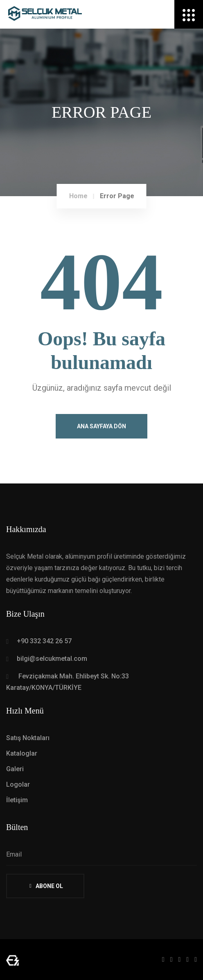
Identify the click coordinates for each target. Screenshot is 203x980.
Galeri (15, 769)
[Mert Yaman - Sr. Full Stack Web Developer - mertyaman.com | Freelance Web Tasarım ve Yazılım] (13, 960)
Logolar (18, 784)
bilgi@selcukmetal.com (52, 659)
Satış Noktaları (28, 738)
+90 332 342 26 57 (44, 641)
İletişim (17, 800)
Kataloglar (22, 753)
